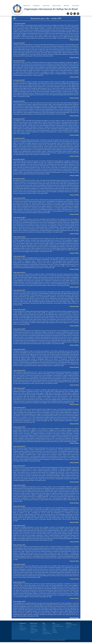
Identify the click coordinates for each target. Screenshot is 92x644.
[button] (36, 5)
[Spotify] (78, 14)
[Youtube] (71, 14)
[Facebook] (68, 14)
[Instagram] (75, 14)
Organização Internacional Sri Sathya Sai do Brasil (51, 9)
